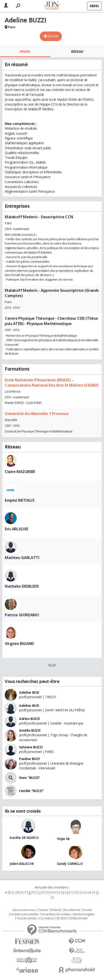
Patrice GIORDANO (22, 615)
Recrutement (72, 910)
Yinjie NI (63, 839)
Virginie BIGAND (19, 644)
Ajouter (53, 36)
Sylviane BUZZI (31, 747)
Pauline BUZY (30, 759)
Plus (52, 665)
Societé (87, 910)
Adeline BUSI (29, 692)
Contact (43, 910)
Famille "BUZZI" (31, 791)
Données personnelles (25, 914)
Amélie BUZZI (30, 730)
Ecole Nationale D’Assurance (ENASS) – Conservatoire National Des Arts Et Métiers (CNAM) (52, 383)
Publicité (56, 910)
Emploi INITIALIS (20, 500)
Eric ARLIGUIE (17, 529)
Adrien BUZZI (29, 719)
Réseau (77, 51)
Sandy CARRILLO (70, 864)
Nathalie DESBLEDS (22, 586)
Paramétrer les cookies (56, 914)
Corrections (47, 918)
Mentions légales (84, 914)
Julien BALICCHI (22, 864)
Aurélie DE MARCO (24, 838)
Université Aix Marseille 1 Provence (37, 414)
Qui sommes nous (24, 910)
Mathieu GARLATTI (22, 558)
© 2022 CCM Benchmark (72, 918)
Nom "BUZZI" (30, 778)
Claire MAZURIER (20, 472)
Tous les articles (27, 918)
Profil (25, 51)
